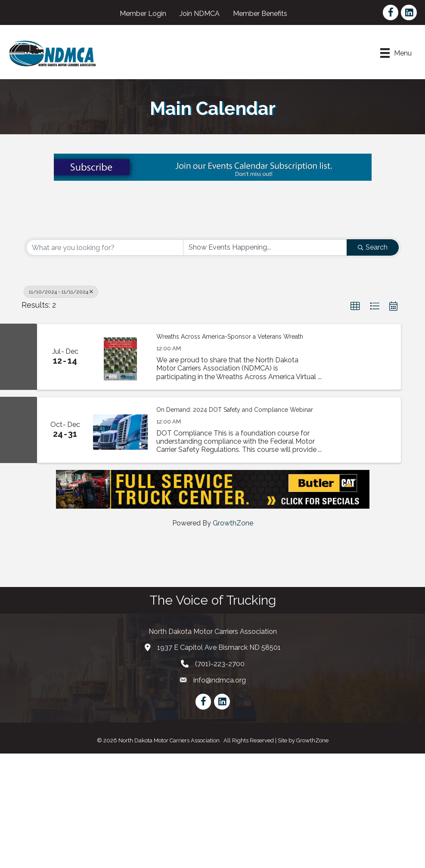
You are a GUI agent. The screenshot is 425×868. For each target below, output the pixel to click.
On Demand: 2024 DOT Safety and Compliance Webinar (235, 524)
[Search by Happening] (265, 362)
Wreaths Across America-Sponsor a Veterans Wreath (230, 451)
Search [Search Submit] (373, 362)
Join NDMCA (200, 14)
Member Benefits (261, 14)
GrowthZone (233, 638)
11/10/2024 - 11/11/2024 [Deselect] (61, 407)
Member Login (143, 14)
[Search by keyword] (105, 362)
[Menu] (396, 53)
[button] (355, 421)
